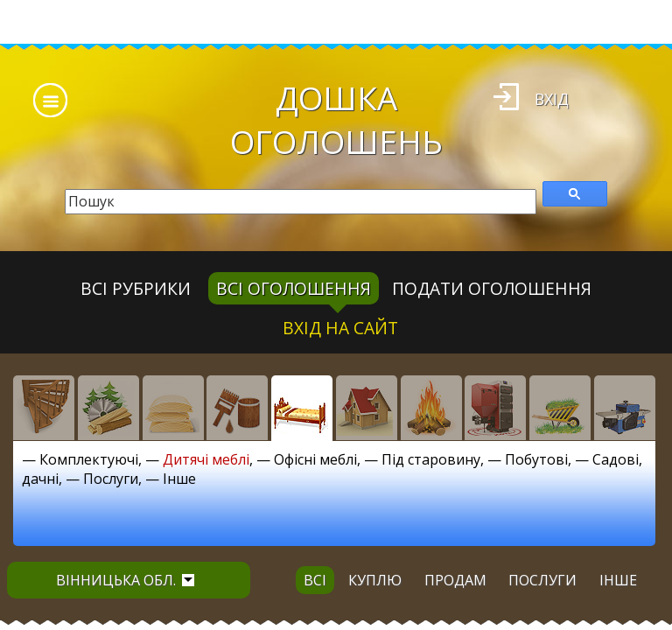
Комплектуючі (89, 459)
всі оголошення (294, 288)
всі (315, 580)
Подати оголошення (492, 288)
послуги (542, 580)
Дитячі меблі (206, 459)
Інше (179, 479)
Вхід (552, 99)
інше (618, 580)
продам (455, 580)
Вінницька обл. (125, 580)
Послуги (111, 479)
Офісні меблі (315, 459)
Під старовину (431, 459)
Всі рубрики (136, 288)
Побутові (536, 459)
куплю (375, 580)
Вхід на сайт (340, 328)
